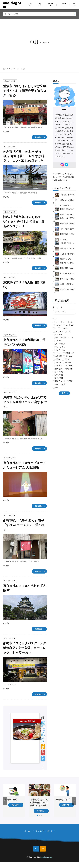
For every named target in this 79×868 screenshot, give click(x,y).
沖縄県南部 (58, 378)
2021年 (16, 69)
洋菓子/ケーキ (59, 381)
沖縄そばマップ (63, 800)
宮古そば (67, 366)
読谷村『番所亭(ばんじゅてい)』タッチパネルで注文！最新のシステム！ (24, 222)
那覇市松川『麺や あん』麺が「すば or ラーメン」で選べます (24, 525)
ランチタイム (59, 350)
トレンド (63, 5)
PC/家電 (50, 5)
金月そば (57, 388)
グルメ (30, 5)
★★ (8, 258)
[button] (5, 801)
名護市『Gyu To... (66, 259)
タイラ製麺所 (59, 344)
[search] (74, 14)
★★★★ (57, 325)
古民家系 (57, 356)
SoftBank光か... (65, 205)
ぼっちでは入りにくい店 (63, 338)
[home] (36, 849)
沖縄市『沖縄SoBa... (67, 215)
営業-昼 (16, 127)
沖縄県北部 (58, 375)
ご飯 (67, 332)
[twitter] (66, 165)
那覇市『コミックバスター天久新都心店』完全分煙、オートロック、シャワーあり (25, 648)
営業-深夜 (67, 363)
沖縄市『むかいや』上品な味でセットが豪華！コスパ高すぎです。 (25, 402)
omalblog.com (12, 5)
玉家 (70, 381)
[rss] (43, 849)
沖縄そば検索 (11, 800)
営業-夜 (57, 360)
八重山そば (68, 353)
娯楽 (74, 5)
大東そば (57, 366)
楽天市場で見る (43, 753)
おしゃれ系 (58, 332)
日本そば (57, 369)
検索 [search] (64, 393)
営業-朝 (57, 363)
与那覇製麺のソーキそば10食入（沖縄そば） (43, 732)
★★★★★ (68, 325)
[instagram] (62, 165)
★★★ (9, 127)
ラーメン (57, 353)
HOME (8, 69)
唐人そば (67, 356)
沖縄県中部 (33, 127)
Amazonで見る (43, 747)
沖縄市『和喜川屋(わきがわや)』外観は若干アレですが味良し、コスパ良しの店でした (24, 156)
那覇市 (37, 562)
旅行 (40, 5)
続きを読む (39, 137)
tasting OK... (64, 239)
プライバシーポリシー (45, 831)
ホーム (27, 831)
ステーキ (57, 341)
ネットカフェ (11, 685)
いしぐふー (63, 328)
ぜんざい (57, 335)
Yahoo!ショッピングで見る (43, 758)
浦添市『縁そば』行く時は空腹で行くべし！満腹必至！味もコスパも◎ (25, 91)
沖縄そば (24, 127)
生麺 (41, 127)
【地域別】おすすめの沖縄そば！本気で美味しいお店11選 (39, 803)
